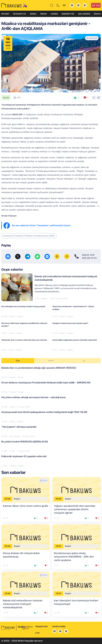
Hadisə (54, 14)
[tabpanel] (51, 417)
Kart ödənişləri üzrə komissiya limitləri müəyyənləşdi (23, 306)
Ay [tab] (84, 361)
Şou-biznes (84, 14)
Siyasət (5, 14)
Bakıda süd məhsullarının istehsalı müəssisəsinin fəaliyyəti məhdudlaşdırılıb (23, 604)
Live (96, 5)
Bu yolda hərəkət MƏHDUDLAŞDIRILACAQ (25, 442)
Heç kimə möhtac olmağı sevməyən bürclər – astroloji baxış (33, 397)
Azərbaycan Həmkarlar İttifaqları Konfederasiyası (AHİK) (29, 236)
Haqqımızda (41, 626)
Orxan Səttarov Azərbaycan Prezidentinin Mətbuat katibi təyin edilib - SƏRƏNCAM (46, 383)
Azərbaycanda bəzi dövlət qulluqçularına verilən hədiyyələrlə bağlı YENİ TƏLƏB (44, 412)
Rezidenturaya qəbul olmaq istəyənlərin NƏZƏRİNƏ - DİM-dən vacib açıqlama (74, 557)
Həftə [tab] (51, 361)
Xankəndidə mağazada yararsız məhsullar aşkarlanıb (75, 340)
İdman (44, 14)
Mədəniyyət (68, 14)
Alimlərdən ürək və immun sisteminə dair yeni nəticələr (24, 340)
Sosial (33, 14)
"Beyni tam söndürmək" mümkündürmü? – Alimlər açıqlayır (73, 308)
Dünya (97, 14)
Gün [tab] (18, 361)
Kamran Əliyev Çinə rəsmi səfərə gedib (25, 506)
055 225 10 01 (89, 258)
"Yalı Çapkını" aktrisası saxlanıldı (19, 427)
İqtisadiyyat (20, 14)
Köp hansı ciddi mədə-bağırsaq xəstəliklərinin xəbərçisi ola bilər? (24, 325)
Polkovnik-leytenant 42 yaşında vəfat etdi (24, 456)
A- (94, 98)
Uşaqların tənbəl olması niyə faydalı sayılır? (70, 323)
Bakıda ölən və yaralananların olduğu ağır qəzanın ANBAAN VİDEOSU (39, 368)
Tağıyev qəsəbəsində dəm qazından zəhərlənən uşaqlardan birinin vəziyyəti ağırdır (75, 509)
